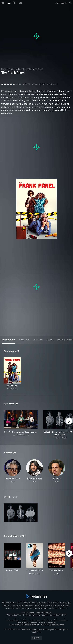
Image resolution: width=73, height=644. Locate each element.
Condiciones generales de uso (40, 620)
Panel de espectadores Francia (52, 625)
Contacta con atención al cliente (54, 615)
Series (12, 69)
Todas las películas (44, 613)
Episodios (24, 340)
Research (52, 622)
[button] (12, 471)
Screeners (43, 622)
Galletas (24, 620)
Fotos (50, 340)
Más (15, 497)
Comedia (21, 69)
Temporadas (9, 340)
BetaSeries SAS (24, 622)
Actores (38, 340)
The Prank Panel (35, 69)
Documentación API (14, 615)
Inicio (4, 69)
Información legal (13, 620)
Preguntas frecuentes (32, 615)
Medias (34, 622)
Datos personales (60, 620)
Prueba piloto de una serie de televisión (24, 625)
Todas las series (28, 613)
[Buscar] (70, 3)
